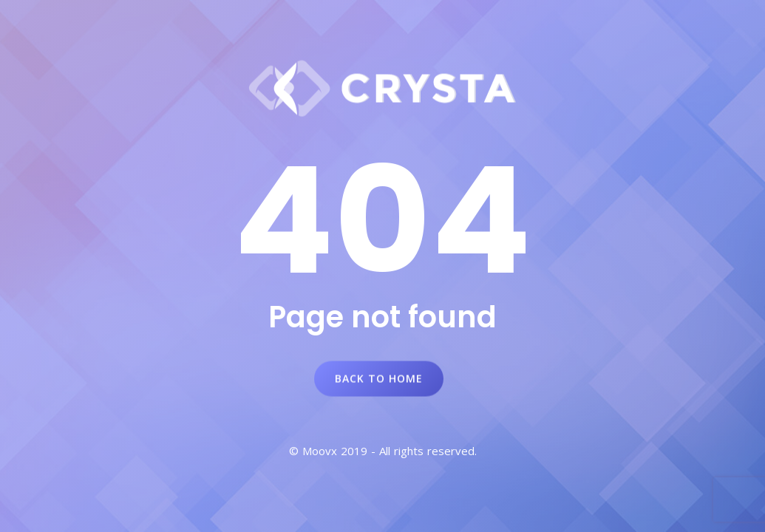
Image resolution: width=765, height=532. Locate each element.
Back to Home (379, 379)
